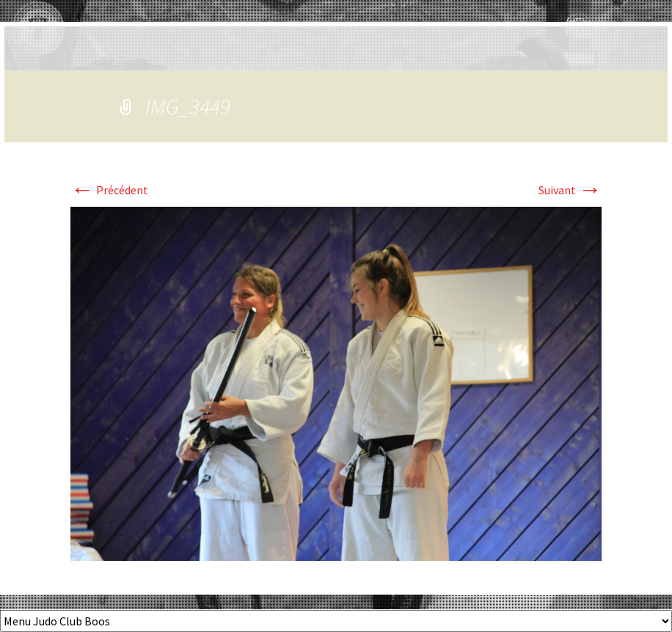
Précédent (109, 190)
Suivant (570, 190)
